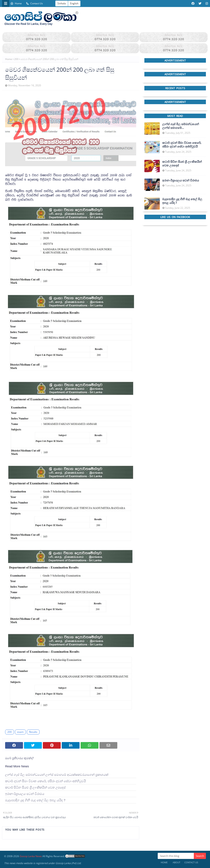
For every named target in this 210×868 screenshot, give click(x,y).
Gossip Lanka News (31, 856)
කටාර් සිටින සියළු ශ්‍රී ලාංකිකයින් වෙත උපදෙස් (35, 787)
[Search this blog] (176, 856)
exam (20, 732)
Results (33, 732)
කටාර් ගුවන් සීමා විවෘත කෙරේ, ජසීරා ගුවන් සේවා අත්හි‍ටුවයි (46, 781)
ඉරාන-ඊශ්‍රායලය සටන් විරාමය (25, 794)
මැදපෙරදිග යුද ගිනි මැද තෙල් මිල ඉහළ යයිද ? (35, 800)
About (176, 862)
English (74, 3)
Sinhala (62, 3)
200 (16, 59)
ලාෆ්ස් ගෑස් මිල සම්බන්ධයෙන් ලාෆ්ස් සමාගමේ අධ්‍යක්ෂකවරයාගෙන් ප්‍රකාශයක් (57, 775)
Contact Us (34, 3)
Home (16, 3)
